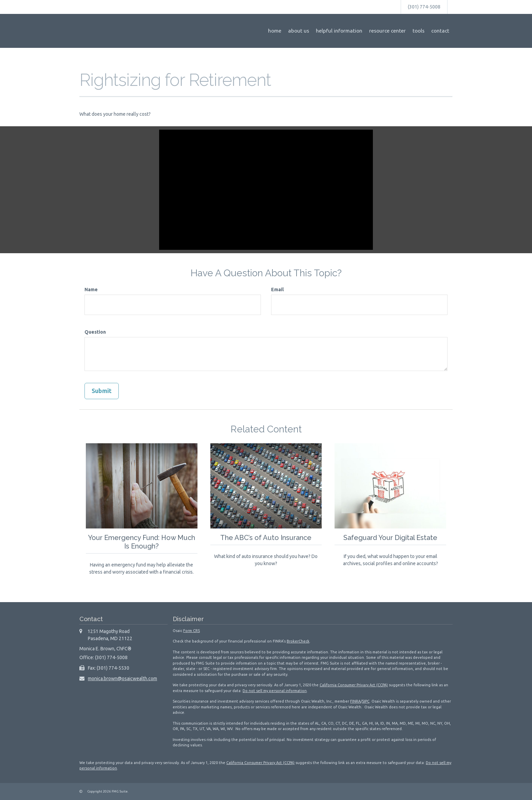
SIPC (366, 701)
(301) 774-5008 (424, 7)
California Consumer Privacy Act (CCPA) (354, 685)
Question (95, 332)
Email (277, 290)
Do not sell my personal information (275, 690)
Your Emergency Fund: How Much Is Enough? (141, 542)
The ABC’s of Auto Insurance (266, 537)
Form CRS (192, 630)
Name (91, 290)
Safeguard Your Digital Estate (391, 537)
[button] (299, 31)
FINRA (355, 701)
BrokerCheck (298, 641)
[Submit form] (102, 391)
